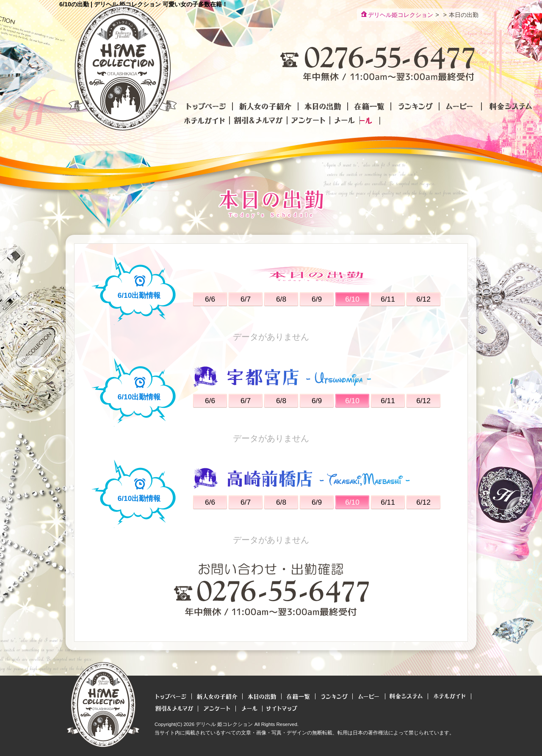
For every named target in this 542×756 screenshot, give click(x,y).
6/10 (352, 299)
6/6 (210, 299)
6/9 (317, 299)
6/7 (246, 299)
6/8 (281, 299)
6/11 (388, 299)
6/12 (423, 299)
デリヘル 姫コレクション (224, 724)
